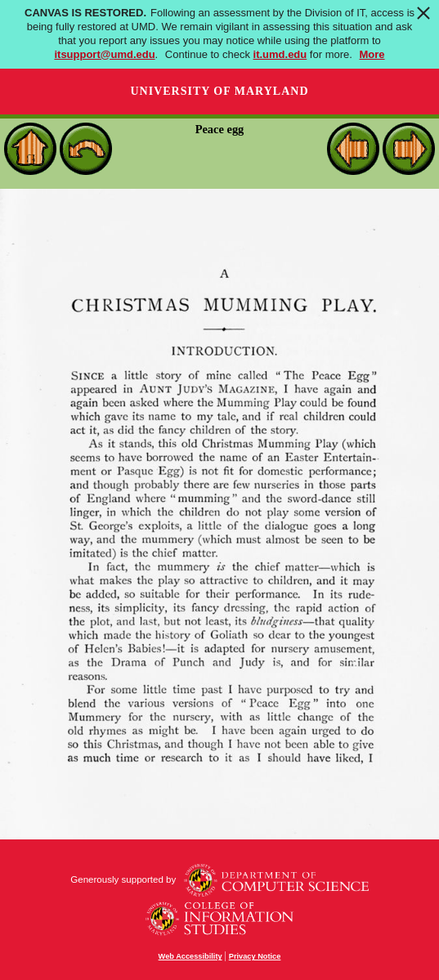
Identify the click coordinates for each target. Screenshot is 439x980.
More (372, 54)
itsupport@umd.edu (104, 54)
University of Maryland (219, 91)
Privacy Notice (255, 956)
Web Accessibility (190, 956)
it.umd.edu (280, 54)
